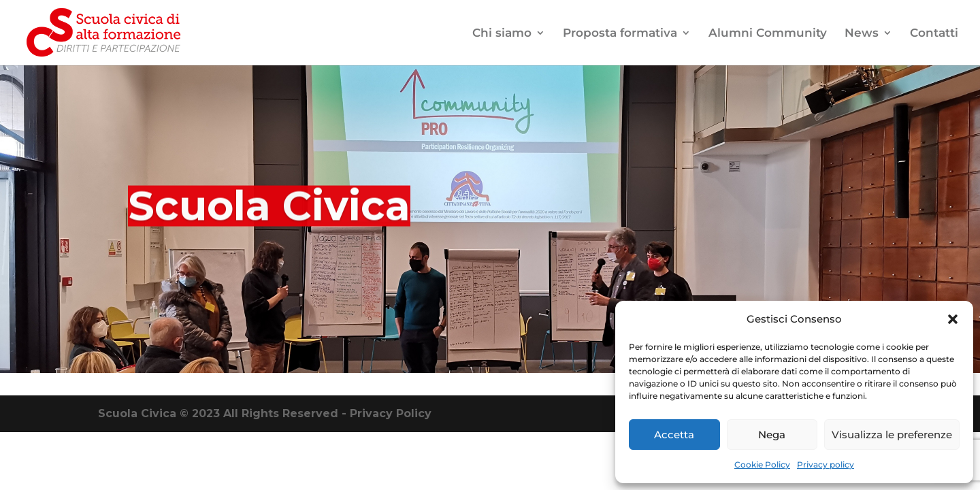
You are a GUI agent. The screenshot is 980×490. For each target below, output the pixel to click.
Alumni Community (768, 34)
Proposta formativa (620, 34)
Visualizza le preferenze (892, 435)
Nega (772, 435)
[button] (953, 319)
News (862, 34)
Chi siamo (502, 34)
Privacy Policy (391, 413)
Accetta (674, 435)
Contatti (934, 34)
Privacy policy (826, 464)
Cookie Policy (762, 464)
